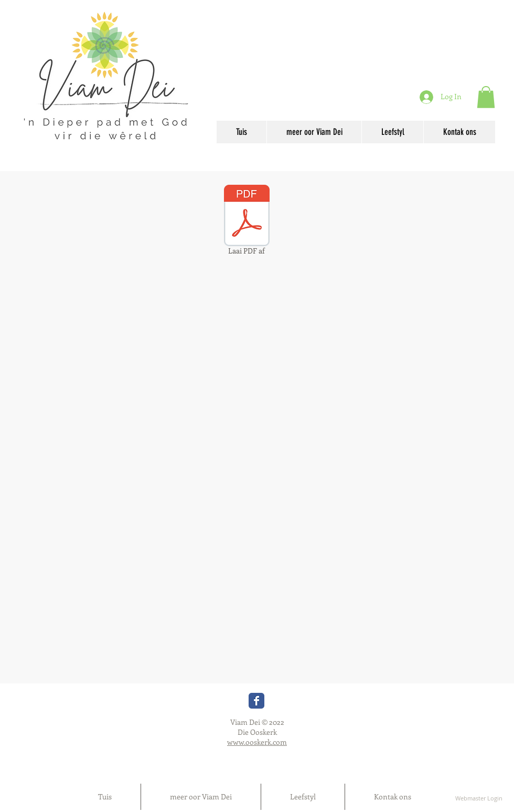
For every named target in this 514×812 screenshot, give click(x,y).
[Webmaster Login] (479, 798)
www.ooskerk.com (257, 742)
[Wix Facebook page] (256, 701)
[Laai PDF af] (247, 222)
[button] (486, 97)
